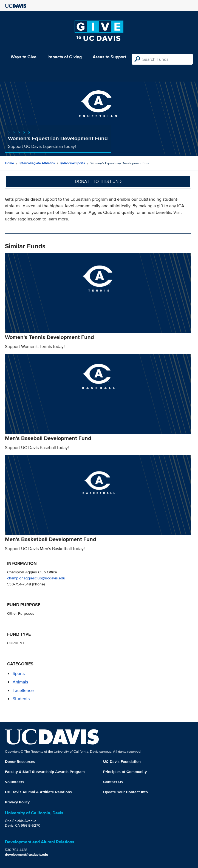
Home (9, 163)
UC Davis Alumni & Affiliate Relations (38, 792)
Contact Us (113, 782)
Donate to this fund (98, 181)
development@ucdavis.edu (27, 854)
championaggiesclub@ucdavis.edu (36, 578)
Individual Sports (73, 163)
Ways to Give (24, 57)
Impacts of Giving (65, 57)
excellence (23, 690)
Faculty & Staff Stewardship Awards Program (45, 772)
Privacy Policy (17, 802)
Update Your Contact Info (125, 792)
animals (20, 682)
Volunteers (15, 782)
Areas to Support (109, 57)
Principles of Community (125, 772)
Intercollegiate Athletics (37, 163)
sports (19, 673)
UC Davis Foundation (122, 761)
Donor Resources (20, 761)
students (21, 699)
